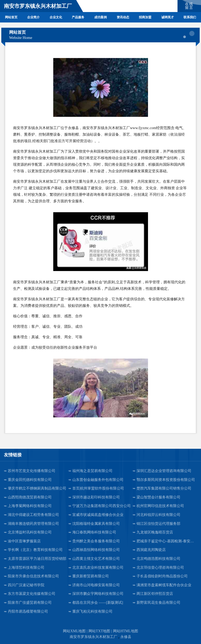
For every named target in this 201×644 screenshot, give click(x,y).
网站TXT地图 (99, 631)
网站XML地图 (74, 631)
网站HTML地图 (126, 631)
